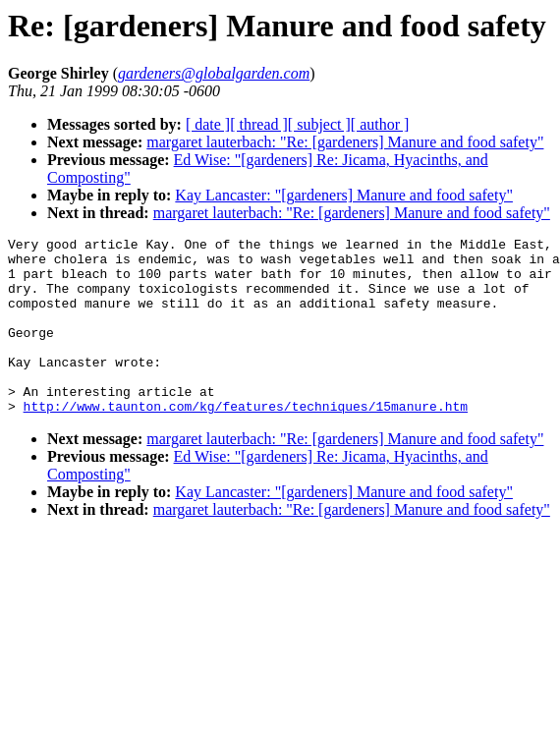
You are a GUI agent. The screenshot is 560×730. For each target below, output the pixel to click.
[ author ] (380, 124)
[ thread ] (259, 124)
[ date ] (208, 124)
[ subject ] (319, 124)
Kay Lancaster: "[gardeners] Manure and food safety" (344, 195)
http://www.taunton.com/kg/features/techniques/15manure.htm (246, 441)
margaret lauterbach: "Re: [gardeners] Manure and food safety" (345, 142)
